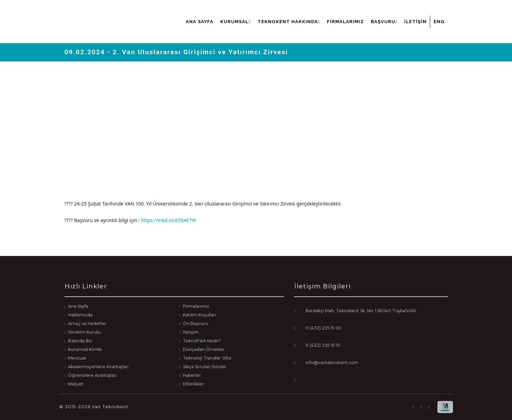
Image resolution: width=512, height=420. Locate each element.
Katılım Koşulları (200, 315)
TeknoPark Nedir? (202, 341)
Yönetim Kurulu (84, 332)
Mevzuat (77, 358)
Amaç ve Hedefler (87, 323)
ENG (439, 22)
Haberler (192, 375)
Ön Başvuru (195, 323)
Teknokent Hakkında (289, 22)
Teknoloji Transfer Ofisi (207, 358)
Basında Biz (80, 341)
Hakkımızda (80, 315)
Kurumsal (235, 22)
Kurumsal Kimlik (85, 349)
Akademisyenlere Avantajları (98, 367)
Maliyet (76, 384)
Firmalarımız (345, 22)
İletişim (416, 22)
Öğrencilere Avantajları (92, 375)
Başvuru (384, 22)
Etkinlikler (193, 384)
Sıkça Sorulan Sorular (205, 367)
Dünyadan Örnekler (204, 349)
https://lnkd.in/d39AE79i (168, 220)
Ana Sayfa (200, 22)
